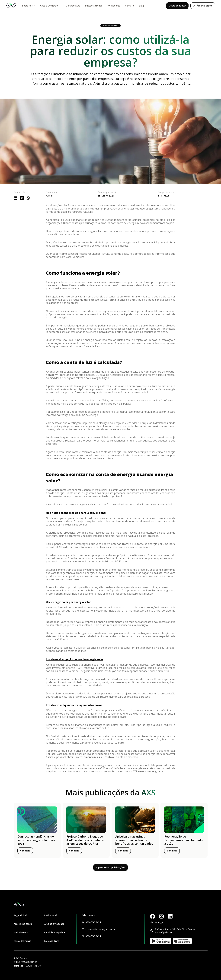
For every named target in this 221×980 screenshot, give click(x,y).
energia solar (93, 231)
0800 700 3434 (93, 922)
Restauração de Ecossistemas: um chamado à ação (183, 840)
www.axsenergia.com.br (153, 771)
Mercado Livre (73, 6)
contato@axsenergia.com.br (100, 929)
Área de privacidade (54, 924)
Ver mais (25, 851)
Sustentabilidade (94, 6)
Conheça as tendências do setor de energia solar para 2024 (36, 840)
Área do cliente (203, 6)
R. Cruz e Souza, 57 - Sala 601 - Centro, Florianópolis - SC (175, 931)
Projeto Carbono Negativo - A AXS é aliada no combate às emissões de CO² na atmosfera (86, 842)
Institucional (51, 915)
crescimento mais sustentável (97, 757)
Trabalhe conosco (23, 932)
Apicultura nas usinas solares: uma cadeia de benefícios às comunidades (134, 840)
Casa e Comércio (50, 6)
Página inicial (20, 915)
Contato (130, 6)
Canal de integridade (55, 932)
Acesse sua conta (23, 924)
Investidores (114, 6)
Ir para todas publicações (111, 867)
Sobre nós (29, 6)
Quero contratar (177, 6)
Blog (141, 6)
